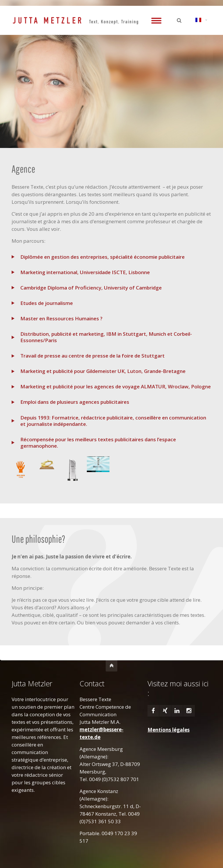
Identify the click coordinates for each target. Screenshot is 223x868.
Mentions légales (169, 730)
